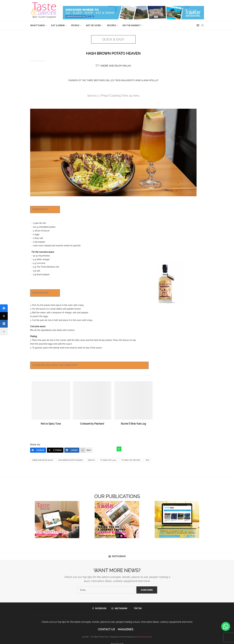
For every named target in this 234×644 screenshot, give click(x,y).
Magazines (126, 629)
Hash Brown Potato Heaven (70, 460)
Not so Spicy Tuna (51, 424)
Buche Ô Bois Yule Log (133, 424)
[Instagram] (119, 608)
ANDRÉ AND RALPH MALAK (115, 66)
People (75, 25)
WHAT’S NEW (37, 25)
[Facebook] (38, 450)
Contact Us (106, 629)
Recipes (112, 25)
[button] (226, 626)
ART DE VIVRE (93, 25)
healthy (91, 460)
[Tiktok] (137, 608)
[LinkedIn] (72, 450)
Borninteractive (145, 637)
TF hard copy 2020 (108, 460)
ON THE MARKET (131, 25)
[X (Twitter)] (55, 450)
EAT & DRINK (58, 25)
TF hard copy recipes (131, 460)
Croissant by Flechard (92, 424)
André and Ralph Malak (43, 460)
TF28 (147, 460)
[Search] (203, 25)
